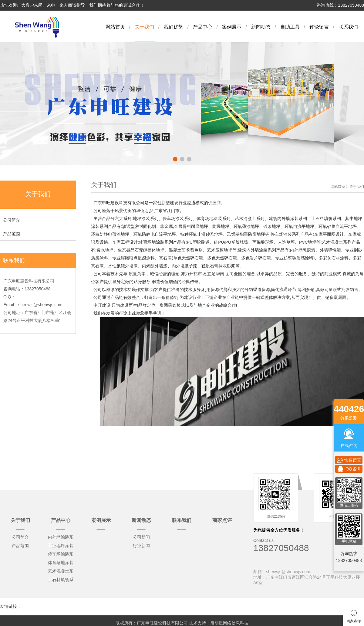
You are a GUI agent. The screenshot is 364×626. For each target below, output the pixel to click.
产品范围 (12, 234)
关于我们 (144, 27)
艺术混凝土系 (61, 571)
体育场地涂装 (61, 563)
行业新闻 (141, 546)
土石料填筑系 (61, 580)
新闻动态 (261, 27)
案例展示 (232, 27)
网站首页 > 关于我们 (347, 187)
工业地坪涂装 (61, 546)
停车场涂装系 (61, 554)
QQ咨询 (349, 469)
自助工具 (290, 27)
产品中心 (203, 27)
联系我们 (348, 27)
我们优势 (174, 27)
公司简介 (12, 220)
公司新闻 (141, 537)
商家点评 (222, 520)
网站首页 (115, 27)
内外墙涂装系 (61, 537)
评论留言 (319, 27)
